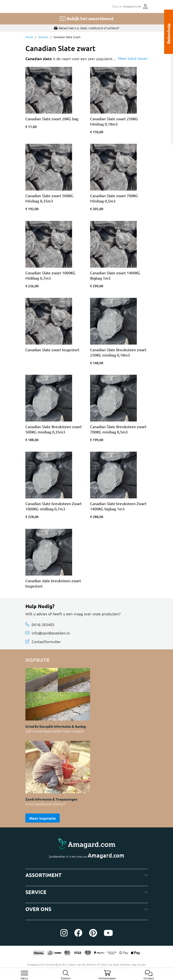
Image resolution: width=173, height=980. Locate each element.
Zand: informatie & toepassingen (51, 799)
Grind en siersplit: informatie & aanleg (56, 726)
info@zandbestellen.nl (51, 633)
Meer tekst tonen (133, 58)
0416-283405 (43, 624)
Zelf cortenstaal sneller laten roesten (55, 731)
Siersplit (43, 37)
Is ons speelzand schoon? (45, 804)
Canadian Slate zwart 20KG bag (52, 119)
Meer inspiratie (43, 818)
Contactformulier (46, 641)
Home (29, 37)
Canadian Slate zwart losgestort (52, 350)
